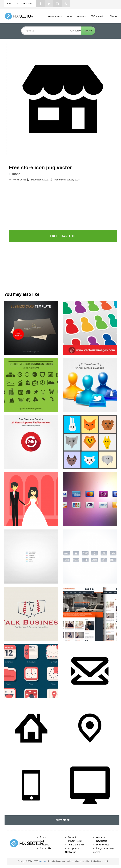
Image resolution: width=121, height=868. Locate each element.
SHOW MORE (62, 820)
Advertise (101, 837)
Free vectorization (24, 4)
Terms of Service (76, 845)
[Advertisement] (63, 205)
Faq (42, 841)
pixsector (42, 861)
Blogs (43, 837)
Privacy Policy (75, 841)
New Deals (102, 841)
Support (72, 837)
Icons (69, 16)
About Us (45, 845)
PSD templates (98, 16)
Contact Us (45, 848)
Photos (113, 16)
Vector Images (55, 16)
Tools (10, 4)
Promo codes (103, 845)
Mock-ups (81, 16)
